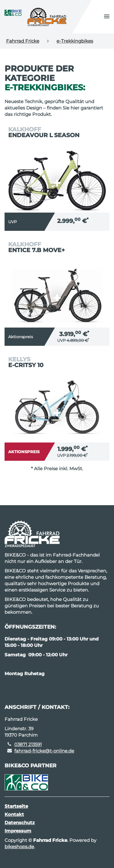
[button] (107, 17)
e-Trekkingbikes (75, 41)
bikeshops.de (19, 847)
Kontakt (14, 814)
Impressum (18, 831)
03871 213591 (28, 744)
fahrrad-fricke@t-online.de (44, 751)
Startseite (16, 806)
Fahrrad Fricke (23, 41)
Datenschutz (20, 823)
